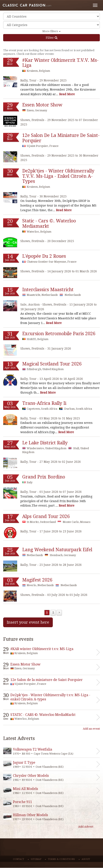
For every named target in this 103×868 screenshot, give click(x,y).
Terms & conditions (61, 859)
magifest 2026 (37, 580)
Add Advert (86, 827)
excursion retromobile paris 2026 (59, 334)
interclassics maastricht (48, 290)
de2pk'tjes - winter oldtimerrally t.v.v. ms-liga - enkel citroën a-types (58, 176)
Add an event (91, 729)
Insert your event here (28, 622)
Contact (19, 859)
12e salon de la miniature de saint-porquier (61, 138)
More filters (51, 31)
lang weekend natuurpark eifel (57, 550)
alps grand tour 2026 (46, 516)
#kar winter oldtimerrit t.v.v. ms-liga (60, 63)
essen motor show (42, 105)
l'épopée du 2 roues (44, 256)
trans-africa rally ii (44, 403)
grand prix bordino (44, 477)
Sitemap (36, 859)
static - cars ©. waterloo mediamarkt (49, 223)
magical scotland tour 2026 (52, 364)
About (86, 859)
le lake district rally (45, 443)
